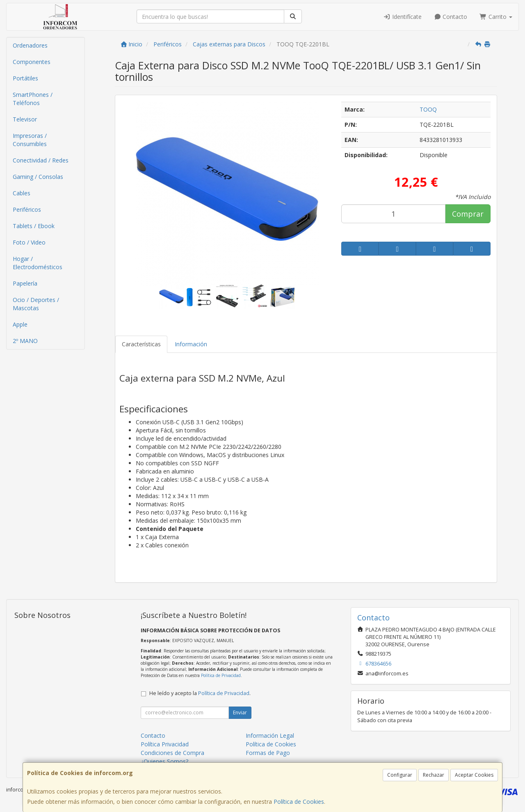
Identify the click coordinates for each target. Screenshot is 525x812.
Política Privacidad (165, 744)
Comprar (468, 214)
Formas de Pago (268, 753)
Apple (20, 324)
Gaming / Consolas (38, 177)
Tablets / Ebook (34, 226)
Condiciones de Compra (172, 753)
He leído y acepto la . (200, 693)
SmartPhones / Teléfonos (33, 99)
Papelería (25, 283)
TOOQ (428, 109)
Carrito (496, 17)
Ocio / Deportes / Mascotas (36, 304)
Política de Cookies (299, 802)
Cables (22, 193)
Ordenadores (30, 45)
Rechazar (434, 775)
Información (191, 344)
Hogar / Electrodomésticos (38, 263)
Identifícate (402, 17)
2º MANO (25, 341)
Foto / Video (29, 242)
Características (141, 344)
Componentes (32, 62)
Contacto (451, 17)
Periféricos (27, 209)
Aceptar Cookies (474, 775)
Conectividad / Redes (41, 160)
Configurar (400, 775)
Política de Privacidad (221, 675)
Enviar (240, 713)
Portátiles (25, 78)
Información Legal (270, 735)
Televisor (25, 119)
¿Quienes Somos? (164, 761)
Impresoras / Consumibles (30, 140)
